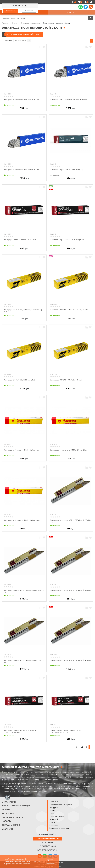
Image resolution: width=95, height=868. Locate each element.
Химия (52, 822)
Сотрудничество (11, 825)
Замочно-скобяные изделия (61, 805)
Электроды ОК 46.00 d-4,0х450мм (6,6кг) (66, 380)
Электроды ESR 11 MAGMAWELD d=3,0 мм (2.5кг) (69, 99)
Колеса (52, 810)
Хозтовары (54, 825)
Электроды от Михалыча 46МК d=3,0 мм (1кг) (22, 450)
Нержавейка (54, 819)
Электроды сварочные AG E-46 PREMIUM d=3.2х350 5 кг (24, 661)
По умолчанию (21, 41)
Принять (51, 860)
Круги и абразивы (57, 816)
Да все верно (11, 11)
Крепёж (53, 813)
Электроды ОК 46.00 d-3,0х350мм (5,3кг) (19, 380)
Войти (92, 2)
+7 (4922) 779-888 (47, 846)
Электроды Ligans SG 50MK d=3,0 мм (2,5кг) (67, 240)
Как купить (8, 813)
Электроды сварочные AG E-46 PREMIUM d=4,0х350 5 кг (70, 661)
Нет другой (29, 11)
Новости (7, 821)
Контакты (48, 842)
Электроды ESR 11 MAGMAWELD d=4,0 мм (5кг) (22, 170)
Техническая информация (16, 806)
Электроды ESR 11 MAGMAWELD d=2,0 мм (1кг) (22, 99)
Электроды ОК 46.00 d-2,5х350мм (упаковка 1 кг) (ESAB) (23, 311)
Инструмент (54, 807)
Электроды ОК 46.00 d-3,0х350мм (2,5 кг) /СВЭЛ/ (69, 310)
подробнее (51, 864)
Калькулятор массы (48, 838)
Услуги (6, 810)
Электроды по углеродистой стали (22, 34)
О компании (9, 802)
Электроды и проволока (59, 828)
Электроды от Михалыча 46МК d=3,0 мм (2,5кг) (69, 450)
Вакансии (7, 829)
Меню (71, 12)
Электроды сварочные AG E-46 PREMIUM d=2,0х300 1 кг (70, 521)
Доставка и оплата (12, 817)
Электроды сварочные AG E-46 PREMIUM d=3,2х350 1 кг (70, 591)
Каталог (54, 801)
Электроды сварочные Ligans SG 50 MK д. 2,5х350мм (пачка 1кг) (67, 731)
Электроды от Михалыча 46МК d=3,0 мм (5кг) (22, 520)
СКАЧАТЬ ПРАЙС (47, 835)
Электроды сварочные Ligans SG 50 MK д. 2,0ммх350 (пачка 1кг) (20, 731)
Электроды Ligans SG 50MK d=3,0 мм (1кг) (67, 170)
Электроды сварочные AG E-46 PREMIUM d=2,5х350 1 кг (24, 591)
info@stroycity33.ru (48, 850)
